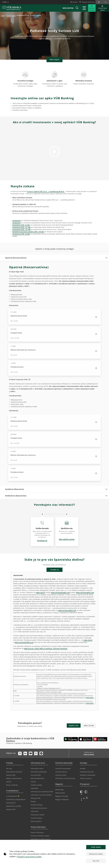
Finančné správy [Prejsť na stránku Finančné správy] (61, 772)
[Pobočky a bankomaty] (87, 2)
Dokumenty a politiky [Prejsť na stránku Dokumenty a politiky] (14, 806)
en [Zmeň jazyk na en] (106, 2)
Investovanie (11, 15)
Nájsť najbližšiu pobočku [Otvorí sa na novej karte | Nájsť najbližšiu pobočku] (67, 539)
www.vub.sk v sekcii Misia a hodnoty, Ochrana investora (46, 648)
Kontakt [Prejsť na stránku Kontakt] (83, 768)
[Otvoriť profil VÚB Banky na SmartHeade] (41, 753)
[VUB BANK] (12, 8)
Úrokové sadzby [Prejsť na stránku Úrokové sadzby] (36, 785)
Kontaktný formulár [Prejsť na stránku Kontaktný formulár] (87, 772)
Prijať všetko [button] (96, 847)
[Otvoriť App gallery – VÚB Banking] (100, 739)
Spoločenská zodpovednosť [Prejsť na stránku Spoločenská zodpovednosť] (16, 799)
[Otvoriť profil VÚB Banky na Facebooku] (20, 753)
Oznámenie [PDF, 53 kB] (21, 225)
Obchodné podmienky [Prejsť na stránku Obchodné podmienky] (39, 772)
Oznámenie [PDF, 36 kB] (21, 234)
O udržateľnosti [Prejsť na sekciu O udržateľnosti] (13, 796)
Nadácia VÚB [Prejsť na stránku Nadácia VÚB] (11, 809)
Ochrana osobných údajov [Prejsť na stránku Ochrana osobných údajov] (40, 836)
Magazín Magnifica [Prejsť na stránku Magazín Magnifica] (62, 799)
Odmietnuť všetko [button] (96, 854)
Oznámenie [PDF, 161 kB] (21, 227)
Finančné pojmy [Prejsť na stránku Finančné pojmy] (36, 818)
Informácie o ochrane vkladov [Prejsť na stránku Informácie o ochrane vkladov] (41, 795)
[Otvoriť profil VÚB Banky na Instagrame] (36, 753)
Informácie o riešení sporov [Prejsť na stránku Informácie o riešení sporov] (41, 839)
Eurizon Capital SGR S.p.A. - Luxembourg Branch (46, 191)
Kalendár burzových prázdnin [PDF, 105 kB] (28, 232)
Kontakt (74, 2)
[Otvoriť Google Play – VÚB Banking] (71, 739)
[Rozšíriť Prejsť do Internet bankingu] (92, 8)
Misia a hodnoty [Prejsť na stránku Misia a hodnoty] (12, 785)
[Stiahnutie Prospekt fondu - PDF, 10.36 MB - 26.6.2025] (54, 334)
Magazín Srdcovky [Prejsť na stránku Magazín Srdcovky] (62, 796)
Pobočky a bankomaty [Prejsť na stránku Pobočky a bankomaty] (88, 775)
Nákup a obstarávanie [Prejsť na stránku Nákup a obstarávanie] (14, 778)
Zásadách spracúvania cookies (29, 856)
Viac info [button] (96, 861)
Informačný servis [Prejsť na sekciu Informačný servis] (37, 768)
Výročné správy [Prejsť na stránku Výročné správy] (61, 775)
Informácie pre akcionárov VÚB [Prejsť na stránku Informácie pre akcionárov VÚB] (42, 792)
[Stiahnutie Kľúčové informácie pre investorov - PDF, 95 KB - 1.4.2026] (54, 456)
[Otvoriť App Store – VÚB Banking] (86, 739)
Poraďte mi (55, 570)
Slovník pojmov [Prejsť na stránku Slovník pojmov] (36, 821)
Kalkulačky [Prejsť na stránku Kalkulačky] (34, 788)
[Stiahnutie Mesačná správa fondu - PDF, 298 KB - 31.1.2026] (54, 422)
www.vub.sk (90, 697)
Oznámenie (16, 220)
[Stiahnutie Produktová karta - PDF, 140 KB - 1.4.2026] (54, 368)
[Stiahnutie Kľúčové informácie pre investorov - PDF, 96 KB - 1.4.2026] (54, 351)
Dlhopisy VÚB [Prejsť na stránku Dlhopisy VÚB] (35, 798)
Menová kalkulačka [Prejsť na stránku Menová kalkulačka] (37, 778)
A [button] (82, 798)
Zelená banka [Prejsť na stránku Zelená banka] (60, 793)
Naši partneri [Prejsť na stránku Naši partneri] (11, 803)
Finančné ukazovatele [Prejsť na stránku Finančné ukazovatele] (63, 768)
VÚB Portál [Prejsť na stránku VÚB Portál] (34, 811)
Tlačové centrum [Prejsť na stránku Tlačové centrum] (86, 778)
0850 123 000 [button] (89, 726)
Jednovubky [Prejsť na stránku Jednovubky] (59, 790)
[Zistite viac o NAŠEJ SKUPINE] (88, 755)
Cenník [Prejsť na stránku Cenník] (33, 782)
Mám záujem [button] (54, 60)
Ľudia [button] (5, 2)
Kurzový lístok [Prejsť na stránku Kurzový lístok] (36, 775)
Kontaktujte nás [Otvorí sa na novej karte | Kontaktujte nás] (42, 540)
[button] (77, 8)
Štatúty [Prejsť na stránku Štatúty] (33, 801)
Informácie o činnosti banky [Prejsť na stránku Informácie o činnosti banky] (65, 778)
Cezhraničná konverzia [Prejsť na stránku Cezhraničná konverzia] (39, 808)
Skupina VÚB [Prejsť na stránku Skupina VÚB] (11, 775)
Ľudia (3, 15)
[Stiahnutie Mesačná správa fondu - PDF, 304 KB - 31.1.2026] (54, 317)
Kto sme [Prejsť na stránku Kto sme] (9, 768)
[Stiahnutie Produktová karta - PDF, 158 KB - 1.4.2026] (54, 473)
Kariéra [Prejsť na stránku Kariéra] (9, 782)
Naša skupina (68, 8)
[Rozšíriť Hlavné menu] (84, 8)
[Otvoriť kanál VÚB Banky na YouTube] (31, 753)
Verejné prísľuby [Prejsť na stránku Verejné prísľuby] (37, 805)
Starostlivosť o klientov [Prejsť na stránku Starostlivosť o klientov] (14, 772)
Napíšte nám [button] (74, 725)
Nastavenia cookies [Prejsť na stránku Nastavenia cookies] (38, 815)
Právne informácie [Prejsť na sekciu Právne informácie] (37, 832)
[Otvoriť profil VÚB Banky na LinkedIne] (25, 753)
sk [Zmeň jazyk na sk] (99, 2)
